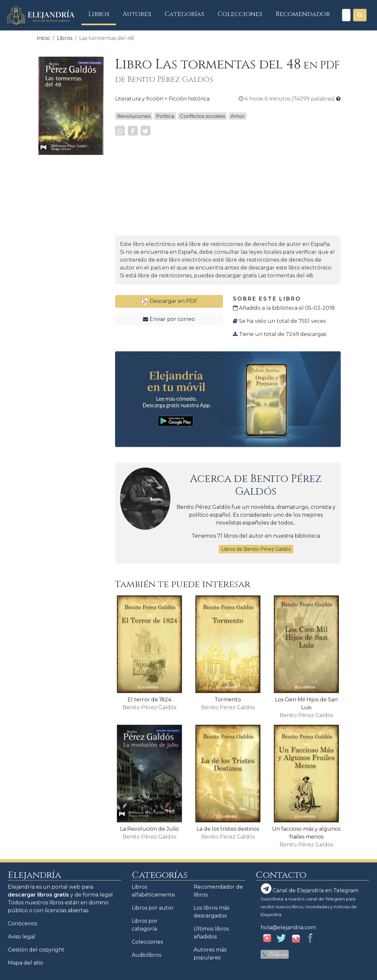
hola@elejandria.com (288, 927)
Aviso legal (22, 937)
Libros (102, 14)
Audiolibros (146, 955)
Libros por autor (153, 908)
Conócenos (22, 924)
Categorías (184, 14)
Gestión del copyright (36, 950)
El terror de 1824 (149, 700)
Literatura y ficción (139, 99)
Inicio (43, 38)
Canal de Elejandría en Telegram (310, 889)
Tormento (228, 700)
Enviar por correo (169, 319)
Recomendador (303, 14)
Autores (137, 14)
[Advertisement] (71, 258)
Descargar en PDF (169, 301)
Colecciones (240, 14)
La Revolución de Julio (149, 829)
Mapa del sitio (26, 963)
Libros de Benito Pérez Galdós (256, 549)
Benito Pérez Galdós (278, 485)
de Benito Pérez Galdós (164, 80)
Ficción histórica (189, 99)
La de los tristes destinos (228, 829)
